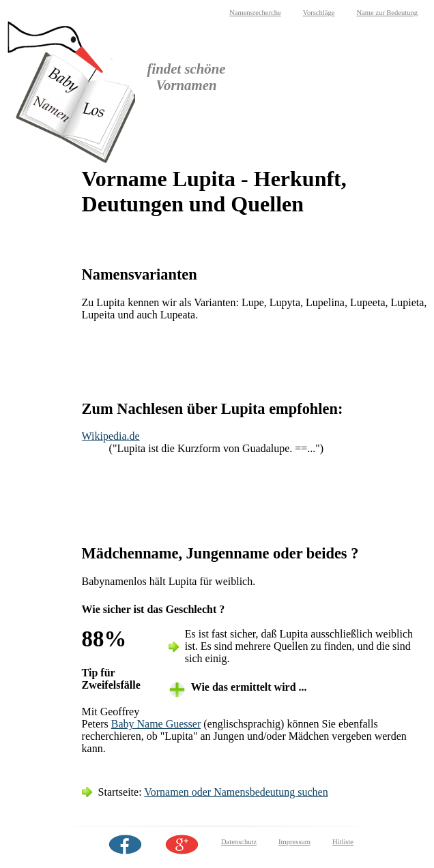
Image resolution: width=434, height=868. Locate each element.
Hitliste (343, 842)
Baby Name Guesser (156, 724)
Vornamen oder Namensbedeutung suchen (236, 792)
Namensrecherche (255, 13)
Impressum (294, 842)
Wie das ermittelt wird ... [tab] (249, 687)
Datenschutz (239, 842)
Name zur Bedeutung (387, 13)
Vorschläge (319, 13)
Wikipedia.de (111, 436)
